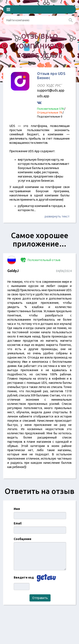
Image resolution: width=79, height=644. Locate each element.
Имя (17, 509)
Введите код (24, 577)
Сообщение (23, 539)
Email (18, 523)
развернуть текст (57, 216)
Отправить (40, 598)
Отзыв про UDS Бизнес (51, 76)
